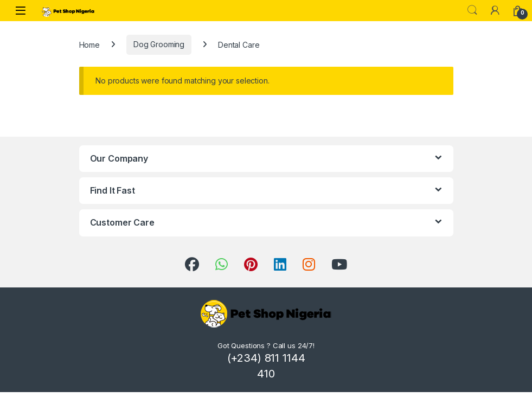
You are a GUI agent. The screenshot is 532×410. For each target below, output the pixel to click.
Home (89, 44)
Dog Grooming (159, 44)
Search (472, 10)
